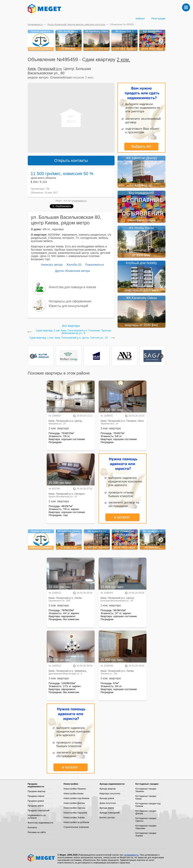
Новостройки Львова (74, 817)
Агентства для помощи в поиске (73, 287)
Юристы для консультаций (69, 306)
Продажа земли (36, 806)
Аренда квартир (108, 789)
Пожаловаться (94, 265)
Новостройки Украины (75, 789)
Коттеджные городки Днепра (146, 812)
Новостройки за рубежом (76, 822)
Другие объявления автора (72, 271)
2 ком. (123, 59)
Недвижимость (35, 24)
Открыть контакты (71, 160)
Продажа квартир (37, 791)
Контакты (33, 827)
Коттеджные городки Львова (146, 834)
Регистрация (158, 19)
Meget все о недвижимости (42, 858)
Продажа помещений (39, 810)
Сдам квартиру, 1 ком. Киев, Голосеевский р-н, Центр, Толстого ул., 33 (69, 338)
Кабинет (140, 19)
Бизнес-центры (107, 817)
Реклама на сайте (37, 832)
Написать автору (52, 265)
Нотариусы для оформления (70, 301)
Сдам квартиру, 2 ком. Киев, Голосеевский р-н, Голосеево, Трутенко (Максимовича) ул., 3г (74, 332)
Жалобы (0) (74, 265)
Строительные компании (76, 827)
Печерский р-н (50, 69)
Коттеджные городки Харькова (146, 827)
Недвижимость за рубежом (37, 817)
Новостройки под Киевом (76, 798)
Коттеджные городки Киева (146, 797)
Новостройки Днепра (74, 803)
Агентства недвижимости (41, 823)
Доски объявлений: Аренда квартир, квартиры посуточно (76, 24)
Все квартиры (71, 326)
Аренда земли (107, 808)
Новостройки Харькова (75, 813)
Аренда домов (107, 798)
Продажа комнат (36, 796)
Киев (32, 69)
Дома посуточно (108, 803)
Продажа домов (36, 801)
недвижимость (79, 201)
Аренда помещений (110, 813)
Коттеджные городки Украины (146, 790)
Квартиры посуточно (110, 793)
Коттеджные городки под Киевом (148, 805)
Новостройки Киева (74, 793)
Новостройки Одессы (75, 808)
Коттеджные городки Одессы (146, 820)
